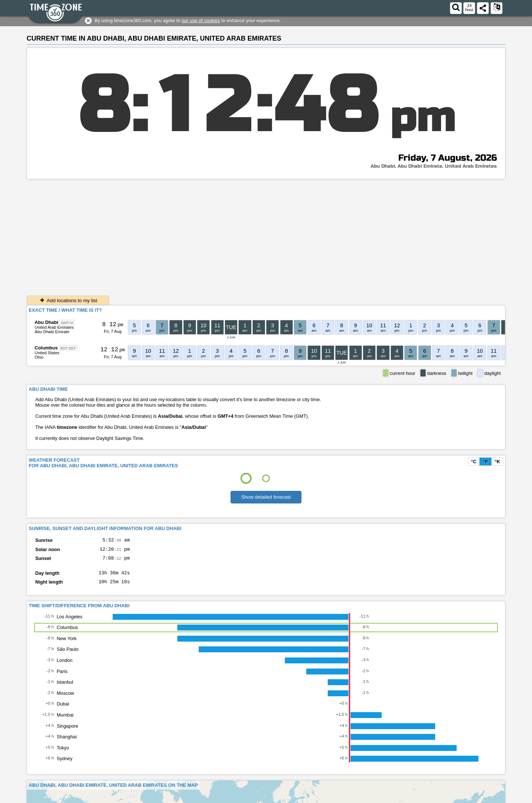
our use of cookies (201, 20)
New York (66, 644)
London (64, 666)
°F (486, 462)
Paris (62, 677)
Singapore (67, 732)
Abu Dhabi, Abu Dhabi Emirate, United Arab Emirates (434, 166)
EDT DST (68, 348)
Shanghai (66, 742)
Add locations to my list (68, 300)
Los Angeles (69, 622)
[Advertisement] (266, 235)
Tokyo (63, 753)
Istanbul (65, 688)
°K (497, 462)
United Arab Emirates (54, 327)
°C (474, 462)
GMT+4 (67, 323)
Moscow (65, 699)
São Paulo (67, 655)
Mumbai (65, 720)
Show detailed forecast (266, 497)
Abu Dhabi (47, 322)
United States (47, 353)
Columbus (46, 348)
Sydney (64, 764)
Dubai (63, 709)
